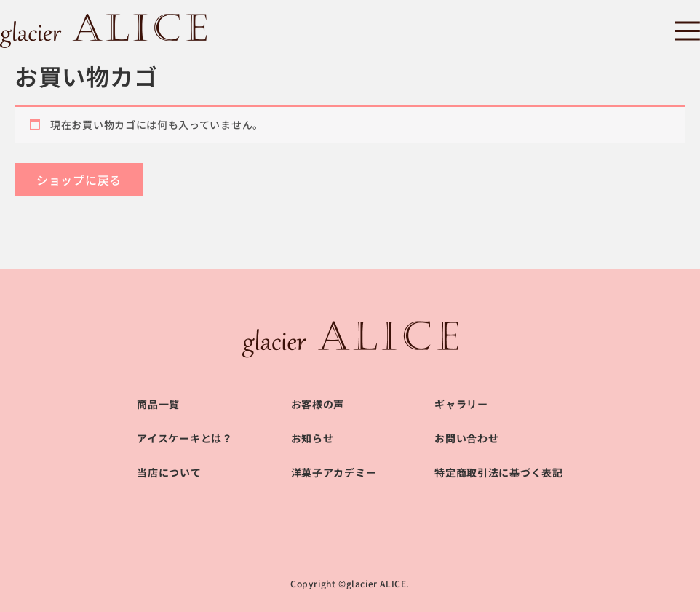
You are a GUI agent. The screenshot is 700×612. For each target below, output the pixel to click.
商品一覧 (158, 404)
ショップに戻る (79, 180)
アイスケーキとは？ (184, 438)
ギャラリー (461, 404)
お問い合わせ (466, 438)
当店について (169, 472)
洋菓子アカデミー (334, 472)
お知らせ (313, 438)
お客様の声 (318, 404)
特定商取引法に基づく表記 (498, 472)
